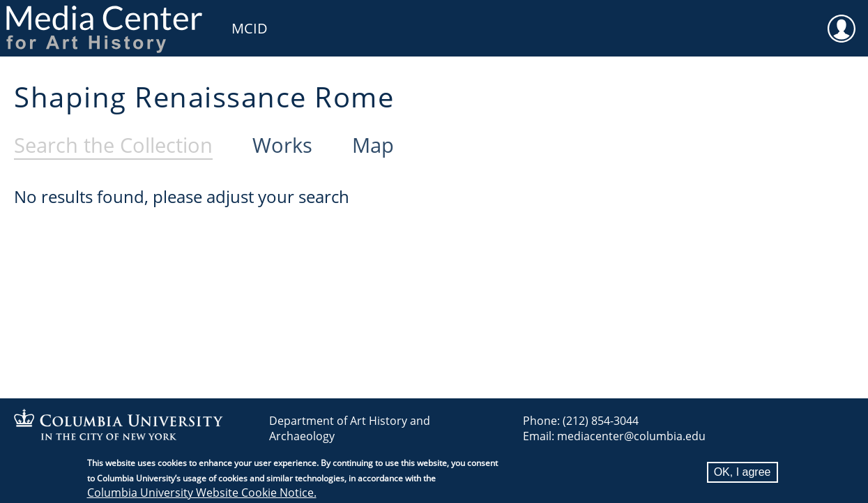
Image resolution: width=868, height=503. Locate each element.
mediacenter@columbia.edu (631, 436)
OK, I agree (743, 476)
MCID (250, 28)
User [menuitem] (842, 20)
